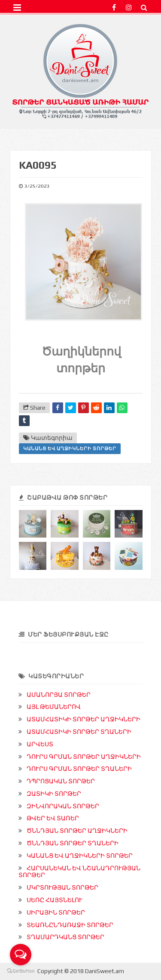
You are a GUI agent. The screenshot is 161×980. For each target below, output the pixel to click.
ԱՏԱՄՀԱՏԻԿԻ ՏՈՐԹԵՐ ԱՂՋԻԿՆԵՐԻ (84, 719)
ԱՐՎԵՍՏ (40, 744)
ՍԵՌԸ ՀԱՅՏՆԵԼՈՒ (55, 900)
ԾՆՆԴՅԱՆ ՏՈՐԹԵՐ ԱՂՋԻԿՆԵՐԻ (77, 831)
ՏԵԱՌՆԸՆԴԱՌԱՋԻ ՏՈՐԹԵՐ (70, 925)
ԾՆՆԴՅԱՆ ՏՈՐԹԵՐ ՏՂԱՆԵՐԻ (73, 843)
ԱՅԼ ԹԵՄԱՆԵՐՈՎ (54, 707)
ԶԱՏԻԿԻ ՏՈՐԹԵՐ (54, 794)
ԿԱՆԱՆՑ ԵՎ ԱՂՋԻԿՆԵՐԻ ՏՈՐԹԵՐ (70, 448)
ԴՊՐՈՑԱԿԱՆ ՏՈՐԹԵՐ (61, 781)
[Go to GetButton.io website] (21, 971)
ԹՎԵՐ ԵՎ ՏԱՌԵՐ (53, 818)
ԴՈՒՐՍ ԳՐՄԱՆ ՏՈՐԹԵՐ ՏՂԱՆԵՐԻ (79, 769)
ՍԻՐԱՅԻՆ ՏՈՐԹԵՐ (56, 912)
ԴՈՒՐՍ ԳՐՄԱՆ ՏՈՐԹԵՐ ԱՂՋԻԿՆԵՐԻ (84, 757)
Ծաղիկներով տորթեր (81, 359)
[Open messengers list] (21, 955)
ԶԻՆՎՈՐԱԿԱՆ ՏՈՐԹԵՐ (63, 806)
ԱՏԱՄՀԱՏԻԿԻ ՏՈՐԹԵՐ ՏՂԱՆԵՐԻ (79, 732)
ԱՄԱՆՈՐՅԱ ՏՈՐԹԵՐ (59, 695)
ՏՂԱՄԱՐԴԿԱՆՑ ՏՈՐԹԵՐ (65, 937)
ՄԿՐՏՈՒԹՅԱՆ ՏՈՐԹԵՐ (62, 887)
